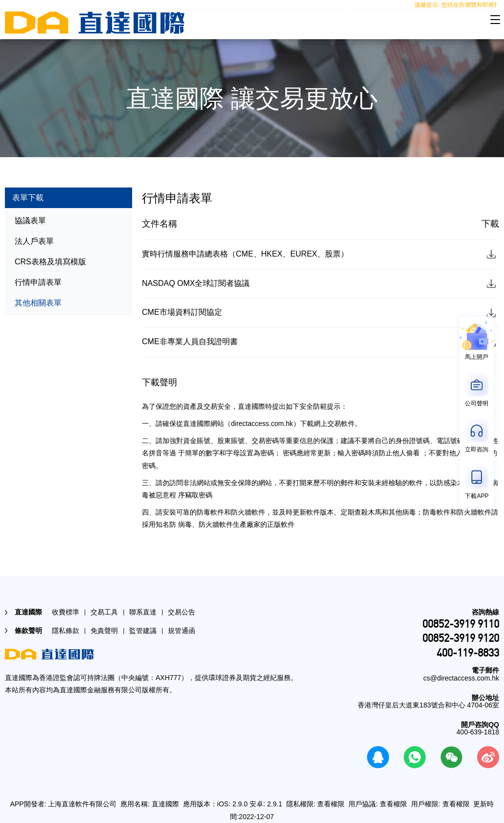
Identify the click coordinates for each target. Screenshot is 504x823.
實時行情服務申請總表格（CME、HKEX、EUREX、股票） (245, 254)
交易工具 (104, 612)
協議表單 (30, 221)
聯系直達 (143, 612)
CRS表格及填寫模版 (50, 262)
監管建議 (143, 631)
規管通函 (182, 631)
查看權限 (331, 804)
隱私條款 (66, 631)
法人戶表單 (34, 241)
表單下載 (28, 198)
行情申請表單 (38, 282)
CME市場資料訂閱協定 (182, 312)
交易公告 (182, 612)
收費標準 (66, 612)
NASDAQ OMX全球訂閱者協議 (196, 283)
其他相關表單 (38, 303)
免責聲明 (104, 631)
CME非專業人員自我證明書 (190, 341)
